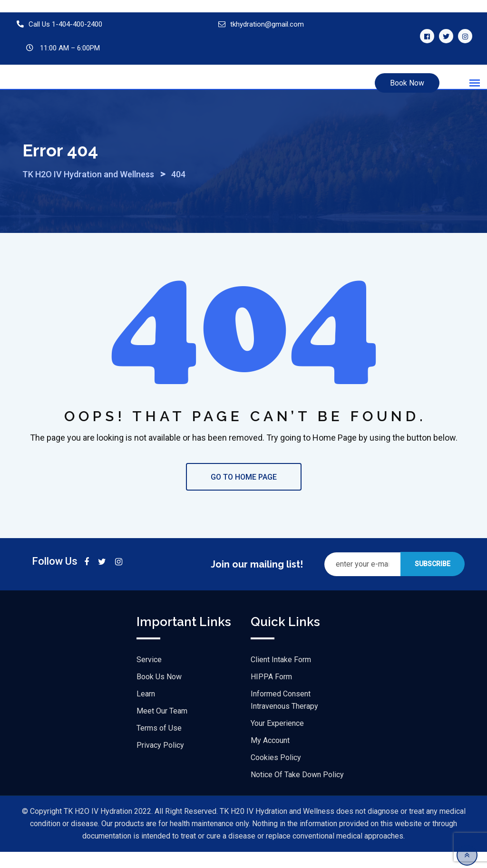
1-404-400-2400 (77, 24)
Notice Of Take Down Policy (297, 791)
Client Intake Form (281, 676)
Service (149, 676)
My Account (270, 757)
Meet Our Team (162, 727)
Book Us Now (159, 693)
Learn (146, 710)
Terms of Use (159, 744)
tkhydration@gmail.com (267, 24)
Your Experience (277, 739)
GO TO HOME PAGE (244, 493)
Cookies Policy (276, 774)
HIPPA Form (271, 693)
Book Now (407, 83)
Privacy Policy (160, 761)
